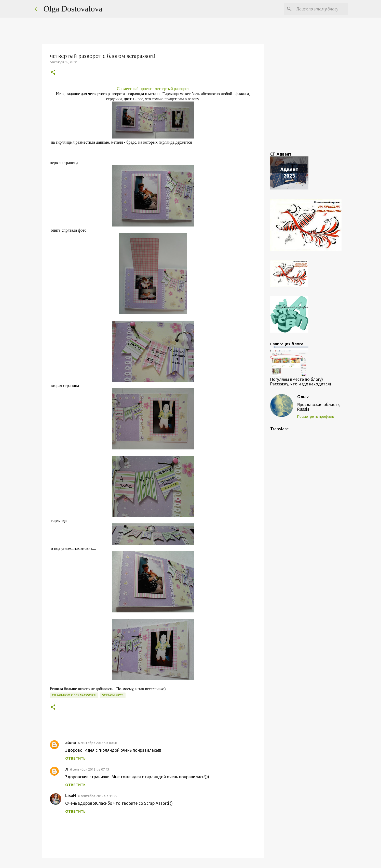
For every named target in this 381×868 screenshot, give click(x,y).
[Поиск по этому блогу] (321, 9)
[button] (53, 73)
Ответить (75, 758)
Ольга (303, 397)
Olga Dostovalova (73, 9)
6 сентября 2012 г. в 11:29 (98, 796)
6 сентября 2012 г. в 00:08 (97, 743)
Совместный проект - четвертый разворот (153, 89)
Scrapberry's (113, 695)
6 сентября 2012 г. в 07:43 (90, 769)
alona (71, 743)
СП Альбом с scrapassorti (74, 695)
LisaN (71, 796)
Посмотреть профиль (316, 417)
